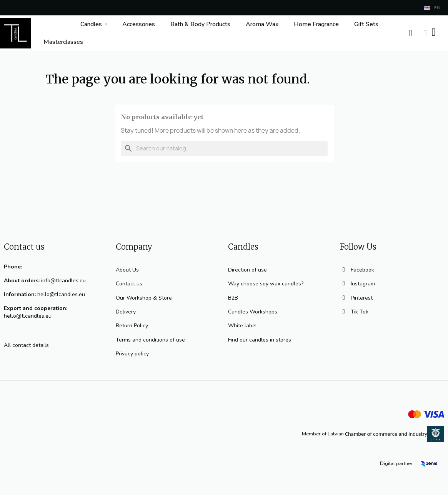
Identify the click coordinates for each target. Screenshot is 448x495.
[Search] (224, 148)
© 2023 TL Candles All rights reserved (224, 393)
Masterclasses (63, 42)
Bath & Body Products (200, 24)
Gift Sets (366, 24)
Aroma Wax (262, 24)
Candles (94, 24)
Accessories (139, 24)
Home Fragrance (316, 24)
